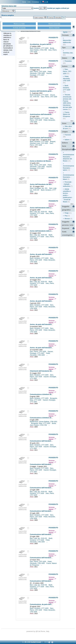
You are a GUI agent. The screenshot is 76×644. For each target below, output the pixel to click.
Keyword (66, 228)
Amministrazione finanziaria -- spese (69, 168)
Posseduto (68, 61)
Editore (65, 143)
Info (29, 2)
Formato (65, 35)
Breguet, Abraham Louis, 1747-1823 (43, 142)
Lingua (65, 132)
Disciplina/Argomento (68, 149)
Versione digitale (52, 42)
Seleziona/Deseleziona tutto (30, 31)
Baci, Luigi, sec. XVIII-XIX (39, 212)
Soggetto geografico (66, 208)
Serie (64, 146)
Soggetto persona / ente (68, 223)
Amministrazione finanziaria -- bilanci (69, 177)
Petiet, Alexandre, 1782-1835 (41, 72)
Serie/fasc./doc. (68, 53)
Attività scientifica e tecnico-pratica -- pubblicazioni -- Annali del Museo (68, 195)
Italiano (67, 140)
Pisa (66, 216)
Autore (65, 66)
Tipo (64, 48)
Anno (64, 123)
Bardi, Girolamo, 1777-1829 (39, 48)
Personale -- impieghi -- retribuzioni (68, 184)
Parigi (67, 213)
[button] (43, 8)
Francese (68, 135)
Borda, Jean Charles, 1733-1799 (42, 49)
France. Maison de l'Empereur (67, 114)
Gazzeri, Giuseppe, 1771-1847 (41, 74)
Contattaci (36, 2)
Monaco (67, 219)
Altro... (73, 121)
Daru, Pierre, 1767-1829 (38, 72)
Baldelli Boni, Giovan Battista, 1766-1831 (44, 422)
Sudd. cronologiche (67, 233)
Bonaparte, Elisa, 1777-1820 (41, 423)
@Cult (38, 631)
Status (65, 58)
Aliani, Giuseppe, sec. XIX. (39, 188)
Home (24, 2)
